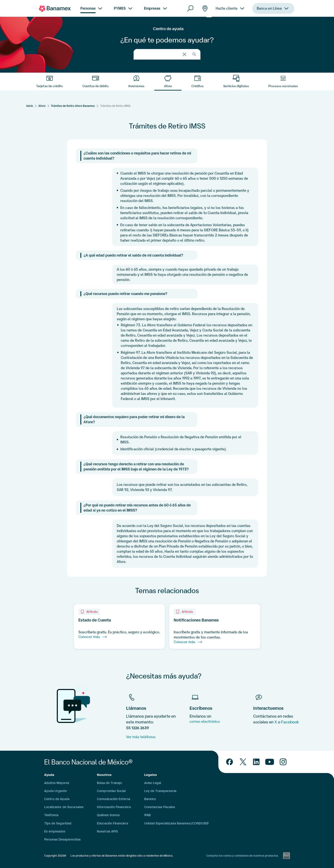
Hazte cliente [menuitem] (227, 8)
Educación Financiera (113, 823)
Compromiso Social (111, 791)
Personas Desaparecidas (62, 839)
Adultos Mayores (57, 783)
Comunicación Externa (114, 799)
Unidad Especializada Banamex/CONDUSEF (177, 823)
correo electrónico (205, 721)
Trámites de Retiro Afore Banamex (73, 106)
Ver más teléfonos (141, 737)
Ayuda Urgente (55, 791)
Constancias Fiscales (160, 807)
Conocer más (93, 637)
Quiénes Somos (108, 815)
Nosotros (104, 775)
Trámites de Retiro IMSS (115, 106)
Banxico (150, 799)
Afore (42, 106)
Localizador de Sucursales (64, 807)
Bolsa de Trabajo (109, 783)
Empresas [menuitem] (152, 8)
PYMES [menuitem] (120, 8)
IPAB (147, 815)
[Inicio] (30, 106)
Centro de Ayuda (57, 799)
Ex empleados (55, 831)
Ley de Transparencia (160, 791)
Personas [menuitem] (88, 8)
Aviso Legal (153, 783)
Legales (151, 775)
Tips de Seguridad (58, 823)
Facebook (290, 722)
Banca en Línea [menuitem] (269, 8)
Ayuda (49, 775)
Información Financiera (114, 807)
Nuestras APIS (107, 831)
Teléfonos (51, 815)
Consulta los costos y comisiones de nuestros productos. (242, 856)
